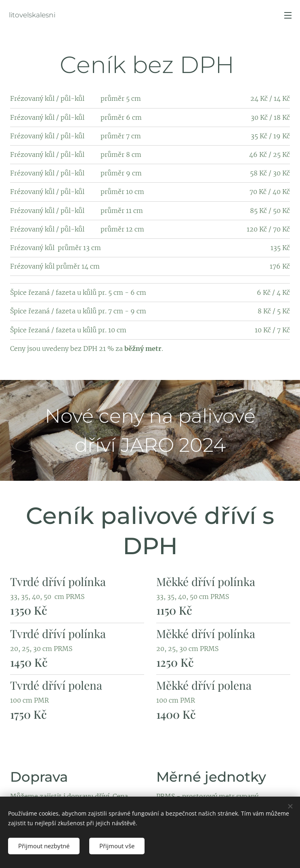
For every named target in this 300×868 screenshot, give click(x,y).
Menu (288, 15)
